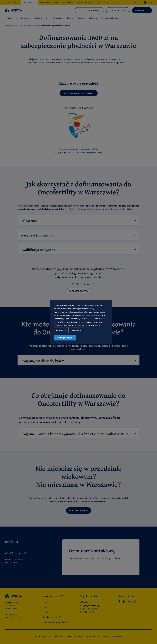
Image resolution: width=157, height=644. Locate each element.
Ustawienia (77, 330)
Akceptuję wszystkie (65, 338)
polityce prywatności (90, 315)
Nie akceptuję (61, 330)
